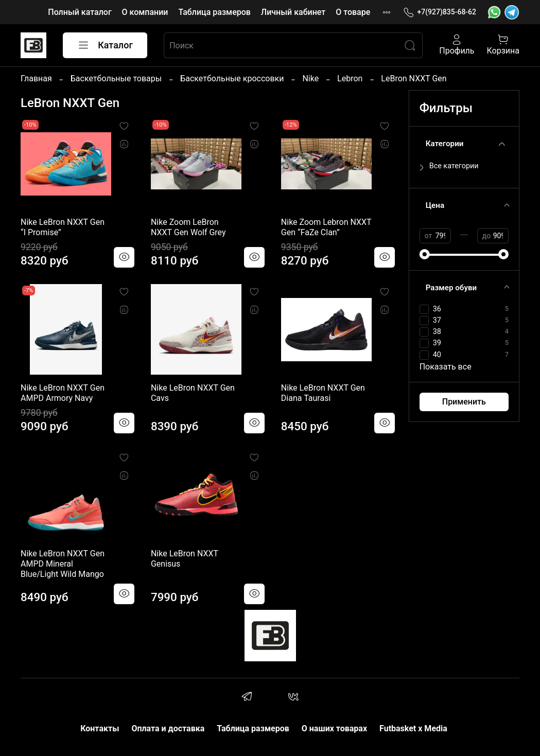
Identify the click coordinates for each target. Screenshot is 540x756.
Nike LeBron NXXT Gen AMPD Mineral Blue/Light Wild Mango (63, 564)
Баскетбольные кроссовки (232, 78)
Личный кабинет (293, 12)
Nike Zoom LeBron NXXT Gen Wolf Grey (188, 227)
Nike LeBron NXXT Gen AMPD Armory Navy (63, 393)
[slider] (425, 254)
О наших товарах (334, 728)
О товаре (353, 12)
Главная (36, 78)
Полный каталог (80, 12)
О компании (145, 12)
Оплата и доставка (168, 728)
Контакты (100, 728)
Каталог (105, 45)
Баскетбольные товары (116, 78)
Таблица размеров (214, 12)
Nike (310, 78)
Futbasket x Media (413, 728)
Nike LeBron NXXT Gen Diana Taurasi (323, 393)
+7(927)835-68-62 (440, 12)
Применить (464, 402)
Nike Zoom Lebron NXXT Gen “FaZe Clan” (326, 227)
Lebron (350, 78)
